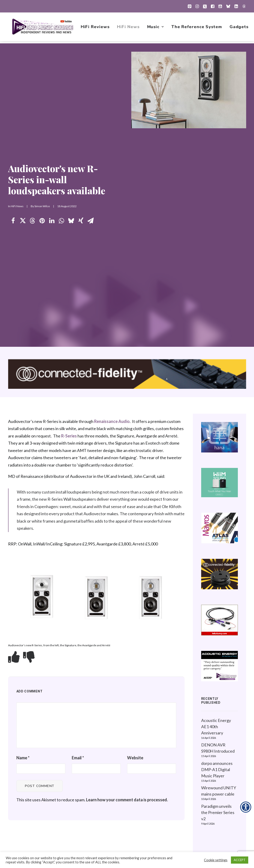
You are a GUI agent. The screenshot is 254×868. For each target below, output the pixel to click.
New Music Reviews (163, 793)
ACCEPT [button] (240, 860)
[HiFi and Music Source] (43, 28)
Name (23, 548)
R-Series (69, 226)
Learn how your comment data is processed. (127, 590)
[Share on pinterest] (42, 116)
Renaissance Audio (112, 211)
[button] (190, 6)
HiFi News (129, 28)
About (151, 815)
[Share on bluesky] (71, 116)
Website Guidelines (217, 779)
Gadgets (239, 28)
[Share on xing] (81, 116)
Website (135, 548)
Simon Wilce (42, 101)
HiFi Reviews (96, 28)
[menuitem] (190, 6)
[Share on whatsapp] (62, 116)
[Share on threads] (33, 116)
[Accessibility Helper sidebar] (246, 807)
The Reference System (197, 28)
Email (78, 548)
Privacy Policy (212, 764)
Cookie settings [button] (216, 860)
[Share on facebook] (13, 116)
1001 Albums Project (164, 786)
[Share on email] (91, 116)
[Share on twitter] (23, 116)
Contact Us (155, 823)
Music (156, 28)
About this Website (217, 772)
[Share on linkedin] (52, 116)
